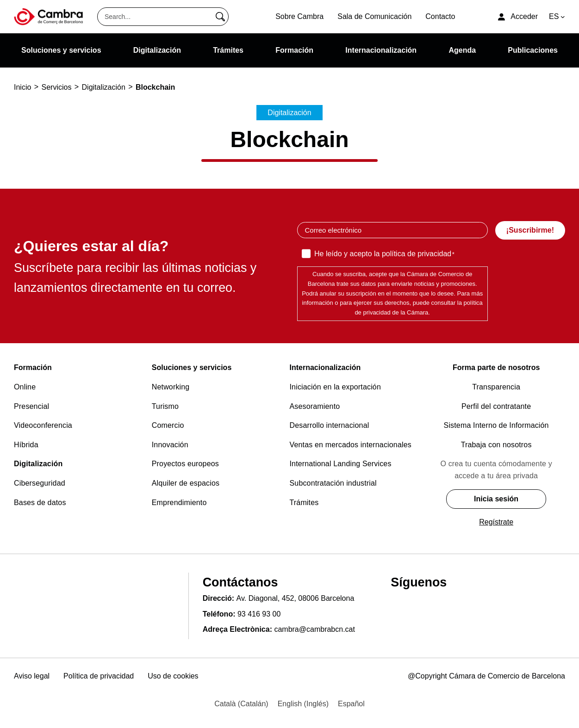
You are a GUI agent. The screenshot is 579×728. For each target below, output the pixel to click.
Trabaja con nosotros (496, 445)
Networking (171, 387)
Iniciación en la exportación (336, 387)
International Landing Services (341, 464)
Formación (33, 367)
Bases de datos (40, 503)
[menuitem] (241, 704)
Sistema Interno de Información (496, 425)
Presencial (31, 406)
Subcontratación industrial (333, 483)
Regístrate (496, 522)
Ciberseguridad (40, 483)
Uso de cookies (173, 676)
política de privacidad (417, 254)
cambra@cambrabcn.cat (314, 629)
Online (25, 387)
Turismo (165, 406)
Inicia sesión (496, 499)
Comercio (168, 425)
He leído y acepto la (384, 254)
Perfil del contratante (496, 406)
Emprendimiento (179, 503)
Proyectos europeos (185, 464)
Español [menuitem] (351, 704)
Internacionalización (325, 367)
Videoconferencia (43, 425)
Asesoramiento (315, 406)
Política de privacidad (99, 676)
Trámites (304, 503)
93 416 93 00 (259, 614)
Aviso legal (32, 676)
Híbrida (26, 445)
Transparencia (496, 387)
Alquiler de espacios (186, 483)
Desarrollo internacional (330, 425)
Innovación (170, 445)
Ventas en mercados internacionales (351, 445)
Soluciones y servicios (192, 367)
